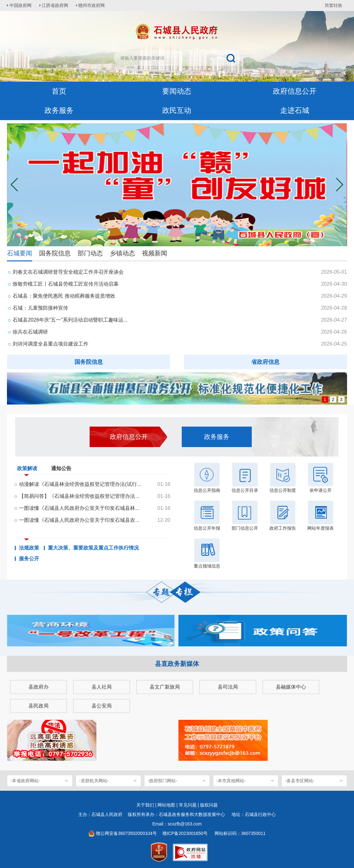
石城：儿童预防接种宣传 (40, 308)
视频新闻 (155, 253)
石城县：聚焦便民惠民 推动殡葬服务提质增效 (64, 296)
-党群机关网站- (94, 781)
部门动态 (90, 253)
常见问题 (188, 805)
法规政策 (29, 548)
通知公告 (61, 468)
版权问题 (209, 805)
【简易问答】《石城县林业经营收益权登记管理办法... (79, 496)
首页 (59, 91)
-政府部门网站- (162, 781)
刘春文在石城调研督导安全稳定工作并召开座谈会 (68, 272)
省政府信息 (265, 362)
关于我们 (145, 805)
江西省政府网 (56, 5)
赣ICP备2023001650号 (186, 833)
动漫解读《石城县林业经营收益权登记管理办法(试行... (80, 484)
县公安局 (102, 706)
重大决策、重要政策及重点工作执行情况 (93, 548)
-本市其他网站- (231, 781)
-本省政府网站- (25, 781)
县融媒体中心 (291, 687)
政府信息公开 (295, 91)
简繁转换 (333, 5)
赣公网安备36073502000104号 (126, 833)
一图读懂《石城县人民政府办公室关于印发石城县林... (79, 508)
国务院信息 (55, 253)
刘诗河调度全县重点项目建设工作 (50, 344)
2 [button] (333, 399)
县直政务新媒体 (177, 664)
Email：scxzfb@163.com (177, 824)
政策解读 (27, 470)
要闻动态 (177, 91)
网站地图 (166, 805)
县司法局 (228, 687)
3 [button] (341, 399)
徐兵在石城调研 (30, 332)
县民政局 (38, 706)
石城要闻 (20, 253)
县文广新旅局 (165, 687)
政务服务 (59, 111)
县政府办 (38, 687)
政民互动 (177, 111)
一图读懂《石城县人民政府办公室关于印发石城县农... (79, 520)
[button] (340, 185)
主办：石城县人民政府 (103, 814)
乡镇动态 (122, 253)
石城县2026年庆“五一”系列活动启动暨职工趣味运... (70, 320)
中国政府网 (21, 5)
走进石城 (295, 111)
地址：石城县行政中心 (254, 814)
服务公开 (29, 559)
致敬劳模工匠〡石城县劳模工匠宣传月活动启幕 (66, 284)
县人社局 (102, 687)
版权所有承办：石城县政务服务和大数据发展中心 (179, 814)
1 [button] (325, 399)
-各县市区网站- (300, 781)
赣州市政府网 (94, 5)
